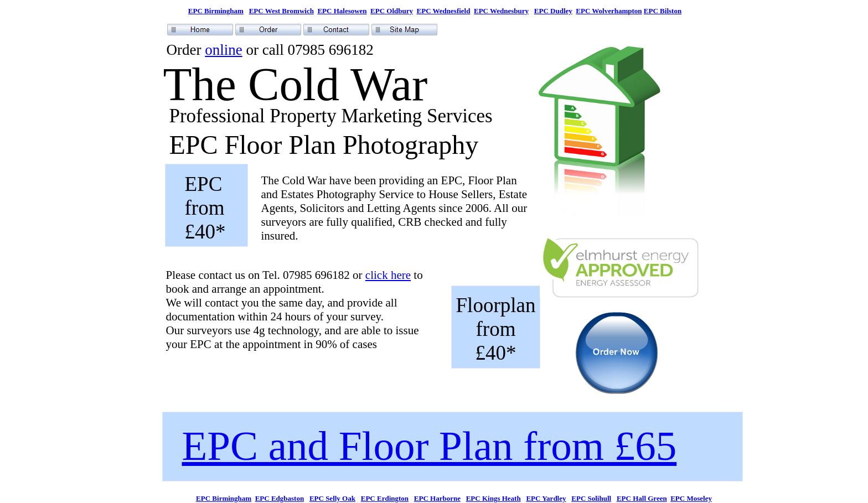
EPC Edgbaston (280, 498)
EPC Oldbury (392, 11)
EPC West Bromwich (281, 11)
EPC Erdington (385, 498)
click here (388, 275)
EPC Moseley (691, 498)
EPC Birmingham (216, 11)
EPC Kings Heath (494, 498)
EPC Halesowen (342, 11)
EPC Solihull (591, 498)
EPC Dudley (553, 11)
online (224, 50)
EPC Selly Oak (332, 498)
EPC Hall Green (642, 498)
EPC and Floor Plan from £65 (430, 446)
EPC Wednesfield (444, 11)
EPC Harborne (437, 498)
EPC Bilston (663, 11)
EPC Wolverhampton (609, 11)
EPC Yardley (546, 498)
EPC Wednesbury (501, 11)
